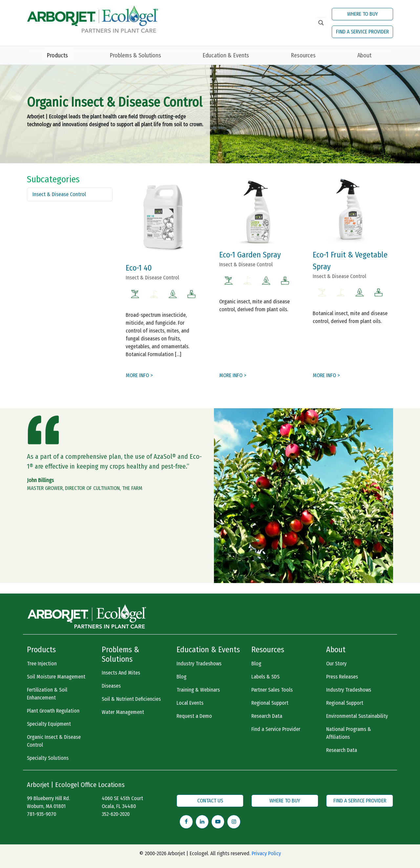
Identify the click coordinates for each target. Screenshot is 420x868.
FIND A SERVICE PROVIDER (362, 32)
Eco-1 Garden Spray (250, 255)
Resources (303, 55)
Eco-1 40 (139, 268)
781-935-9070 (42, 814)
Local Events (190, 703)
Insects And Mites (121, 673)
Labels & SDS (265, 677)
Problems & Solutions (135, 55)
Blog (181, 677)
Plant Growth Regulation (53, 711)
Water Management (123, 712)
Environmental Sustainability (357, 716)
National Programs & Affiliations (349, 733)
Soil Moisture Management (56, 677)
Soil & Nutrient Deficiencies (131, 699)
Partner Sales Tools (272, 690)
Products (57, 55)
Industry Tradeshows (199, 664)
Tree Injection (42, 664)
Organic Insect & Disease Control (54, 741)
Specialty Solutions (48, 758)
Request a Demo (194, 716)
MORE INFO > (139, 375)
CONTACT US (210, 801)
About (364, 55)
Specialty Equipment (49, 724)
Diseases (111, 686)
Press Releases (342, 677)
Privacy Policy (266, 853)
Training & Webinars (198, 690)
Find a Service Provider (276, 729)
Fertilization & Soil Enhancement (47, 694)
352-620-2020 (116, 814)
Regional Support (270, 703)
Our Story (336, 664)
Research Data (267, 716)
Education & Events (226, 55)
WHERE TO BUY (363, 14)
